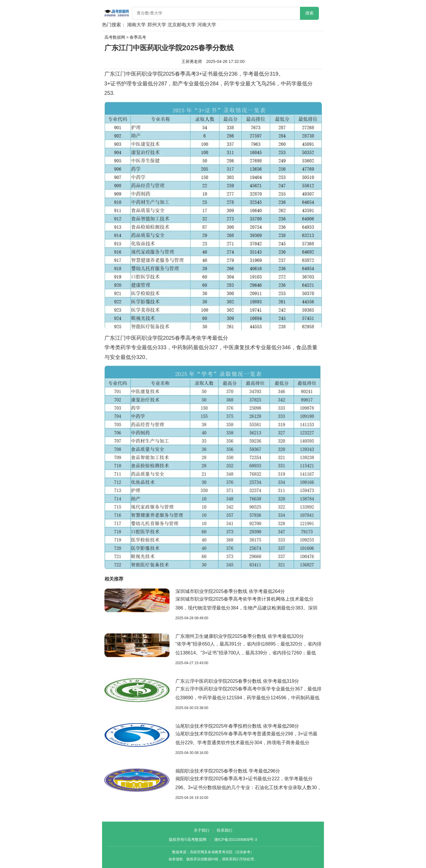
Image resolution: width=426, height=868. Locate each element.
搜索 (309, 13)
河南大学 (207, 25)
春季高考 (138, 37)
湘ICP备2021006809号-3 (236, 839)
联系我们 (225, 830)
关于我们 (201, 830)
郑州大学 (157, 25)
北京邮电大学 (182, 25)
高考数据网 (115, 37)
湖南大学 (136, 25)
